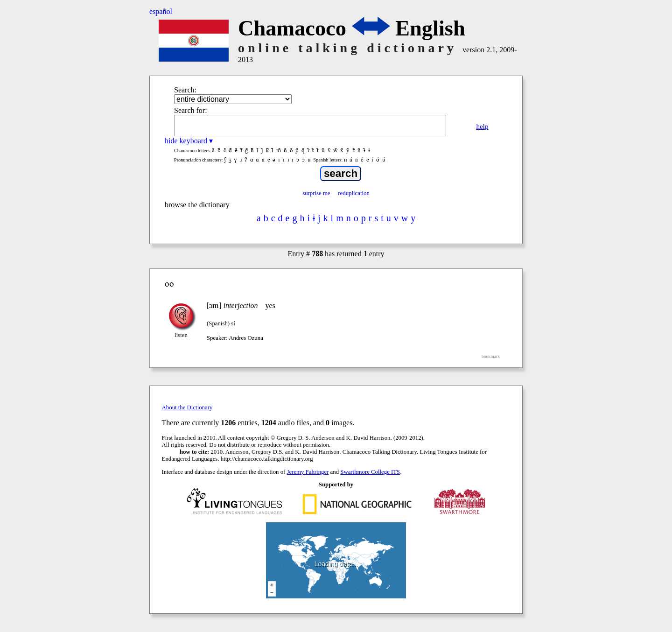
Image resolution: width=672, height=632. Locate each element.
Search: (185, 90)
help (482, 126)
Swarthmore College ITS (370, 472)
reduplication (354, 193)
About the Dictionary (187, 407)
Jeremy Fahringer (308, 472)
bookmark (491, 356)
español (161, 11)
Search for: (191, 110)
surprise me (316, 193)
